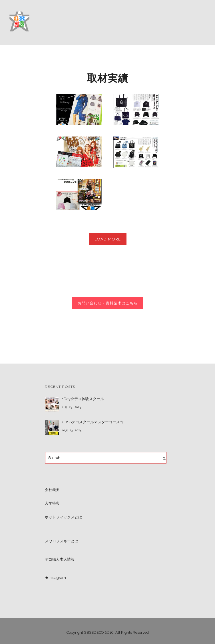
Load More (108, 239)
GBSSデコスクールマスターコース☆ (93, 422)
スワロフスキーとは (62, 541)
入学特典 (52, 503)
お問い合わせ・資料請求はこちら (108, 303)
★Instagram (55, 578)
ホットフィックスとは (63, 517)
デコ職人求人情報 (60, 559)
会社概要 (52, 490)
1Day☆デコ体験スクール (83, 399)
